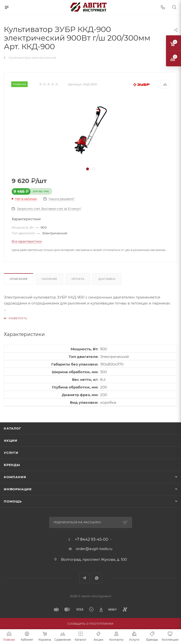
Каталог (13, 428)
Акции (11, 440)
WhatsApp (97, 578)
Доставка (107, 279)
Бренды (12, 465)
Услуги (11, 453)
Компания (15, 477)
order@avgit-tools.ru (94, 549)
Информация (18, 489)
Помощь (13, 501)
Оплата (78, 279)
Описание (19, 279)
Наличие (49, 279)
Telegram (85, 578)
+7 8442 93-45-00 (92, 539)
